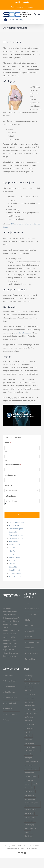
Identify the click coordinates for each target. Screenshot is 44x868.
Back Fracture (14, 525)
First (6, 452)
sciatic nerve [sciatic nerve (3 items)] (29, 788)
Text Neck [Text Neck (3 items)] (28, 836)
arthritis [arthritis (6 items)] (28, 679)
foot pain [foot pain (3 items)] (36, 710)
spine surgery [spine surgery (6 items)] (30, 825)
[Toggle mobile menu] (39, 14)
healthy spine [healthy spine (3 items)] (30, 725)
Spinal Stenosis (15, 570)
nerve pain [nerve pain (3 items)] (29, 758)
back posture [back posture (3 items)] (29, 698)
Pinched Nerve (15, 557)
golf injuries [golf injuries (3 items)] (29, 717)
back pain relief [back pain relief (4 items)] (30, 695)
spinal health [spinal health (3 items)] (29, 795)
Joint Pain (13, 551)
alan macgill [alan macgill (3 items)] (29, 676)
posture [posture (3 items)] (28, 784)
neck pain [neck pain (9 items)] (28, 754)
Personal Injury (31, 659)
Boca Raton (9, 675)
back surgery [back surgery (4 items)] (29, 702)
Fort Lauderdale (11, 703)
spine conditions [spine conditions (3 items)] (31, 810)
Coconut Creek (10, 686)
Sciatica (12, 561)
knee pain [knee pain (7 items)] (28, 740)
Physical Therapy (32, 653)
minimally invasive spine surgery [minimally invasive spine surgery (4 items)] (31, 749)
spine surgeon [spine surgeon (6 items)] (30, 821)
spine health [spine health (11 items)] (29, 813)
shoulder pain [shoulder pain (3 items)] (30, 792)
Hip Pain (12, 548)
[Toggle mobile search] (35, 14)
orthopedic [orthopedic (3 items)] (29, 765)
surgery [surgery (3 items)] (28, 832)
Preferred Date (10, 496)
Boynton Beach (10, 681)
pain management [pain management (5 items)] (31, 776)
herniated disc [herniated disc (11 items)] (30, 728)
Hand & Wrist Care (32, 609)
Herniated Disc (15, 545)
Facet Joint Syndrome (17, 538)
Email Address (11, 475)
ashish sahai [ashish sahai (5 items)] (29, 687)
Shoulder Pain (30, 614)
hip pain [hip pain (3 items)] (28, 732)
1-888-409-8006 (16, 20)
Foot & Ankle (14, 541)
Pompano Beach (11, 714)
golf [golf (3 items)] (35, 713)
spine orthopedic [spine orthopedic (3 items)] (31, 817)
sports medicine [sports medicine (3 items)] (30, 828)
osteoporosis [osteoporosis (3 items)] (29, 773)
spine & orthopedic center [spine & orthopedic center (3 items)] (31, 804)
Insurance (8, 486)
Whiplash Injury (15, 576)
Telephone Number (13, 465)
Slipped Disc (14, 567)
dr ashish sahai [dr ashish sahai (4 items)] (30, 706)
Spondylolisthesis (16, 573)
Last (6, 460)
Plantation (9, 709)
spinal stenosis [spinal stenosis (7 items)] (30, 799)
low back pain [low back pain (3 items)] (30, 743)
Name (8, 442)
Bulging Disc (14, 532)
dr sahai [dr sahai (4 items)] (28, 710)
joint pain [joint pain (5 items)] (28, 736)
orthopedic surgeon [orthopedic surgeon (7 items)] (32, 769)
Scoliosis (12, 564)
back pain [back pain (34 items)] (28, 691)
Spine (27, 603)
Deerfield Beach (11, 698)
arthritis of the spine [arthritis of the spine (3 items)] (32, 683)
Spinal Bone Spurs (16, 529)
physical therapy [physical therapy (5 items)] (31, 780)
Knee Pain (13, 554)
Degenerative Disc (16, 535)
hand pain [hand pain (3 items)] (28, 721)
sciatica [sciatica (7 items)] (36, 784)
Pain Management (32, 642)
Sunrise (8, 720)
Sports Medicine (31, 648)
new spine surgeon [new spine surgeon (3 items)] (31, 761)
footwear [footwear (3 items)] (28, 713)
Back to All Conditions (17, 522)
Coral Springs (10, 692)
